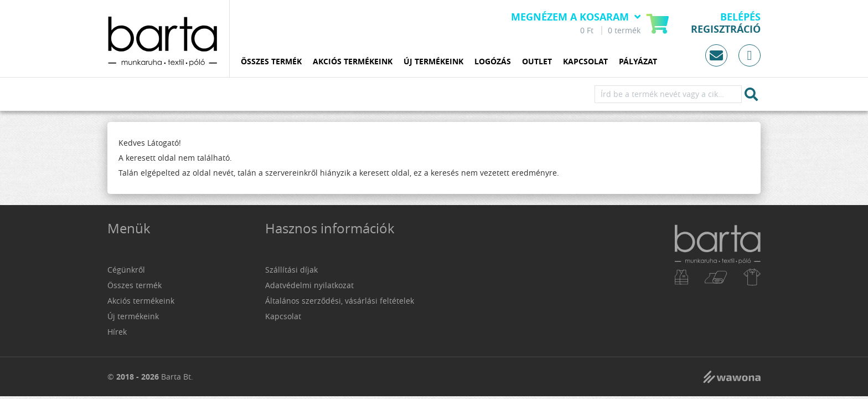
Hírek (117, 332)
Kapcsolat (585, 62)
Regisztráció (726, 29)
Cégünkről (126, 270)
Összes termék (271, 62)
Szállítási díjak (291, 270)
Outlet (537, 62)
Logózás (493, 62)
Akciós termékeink (353, 62)
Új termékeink (433, 62)
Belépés (740, 17)
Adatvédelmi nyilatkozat (309, 285)
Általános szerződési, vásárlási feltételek (340, 301)
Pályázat (638, 62)
